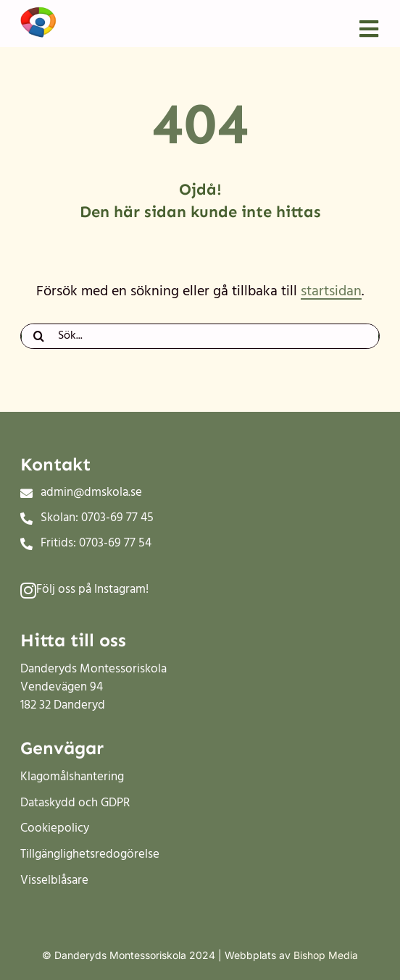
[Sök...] (200, 336)
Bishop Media (326, 955)
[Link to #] (28, 590)
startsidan (331, 292)
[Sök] (39, 336)
